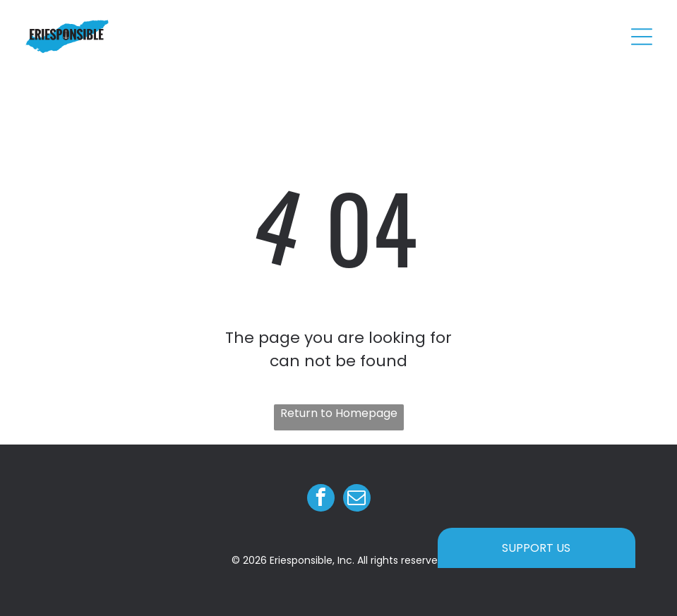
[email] (357, 500)
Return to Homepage (339, 413)
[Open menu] (642, 37)
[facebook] (321, 500)
